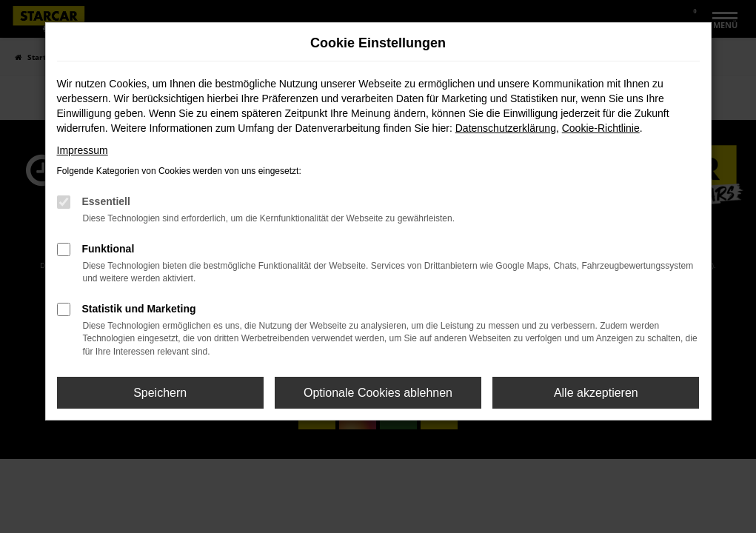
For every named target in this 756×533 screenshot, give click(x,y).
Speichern (160, 393)
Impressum (83, 150)
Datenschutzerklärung (506, 128)
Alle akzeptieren (596, 393)
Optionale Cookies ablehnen (378, 393)
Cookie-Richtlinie (601, 128)
